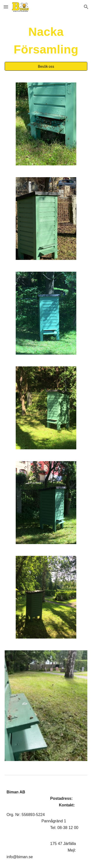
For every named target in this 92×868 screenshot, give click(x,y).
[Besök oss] (46, 66)
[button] (6, 7)
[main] (46, 41)
